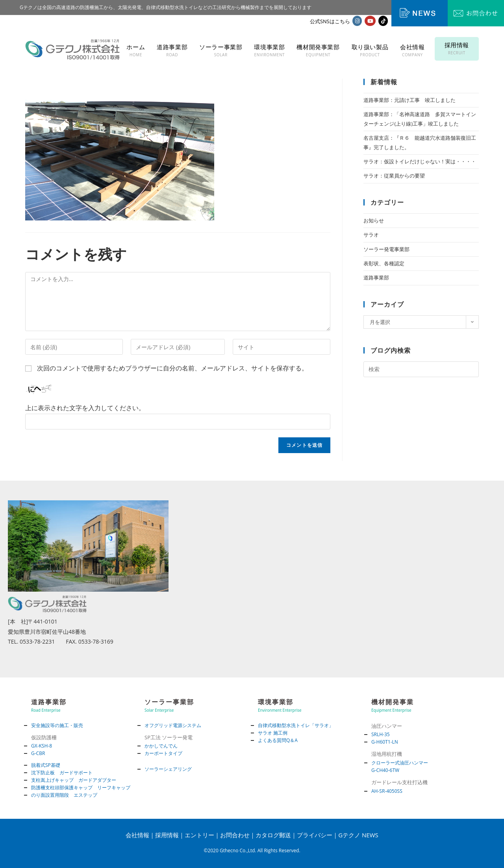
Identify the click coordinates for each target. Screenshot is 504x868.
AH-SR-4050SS (387, 791)
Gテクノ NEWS (358, 835)
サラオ (371, 235)
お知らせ (374, 220)
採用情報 (167, 835)
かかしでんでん (161, 746)
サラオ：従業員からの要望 (394, 176)
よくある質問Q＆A (278, 740)
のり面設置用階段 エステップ (64, 795)
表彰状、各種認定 (384, 263)
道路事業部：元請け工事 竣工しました (409, 100)
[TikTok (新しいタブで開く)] (383, 21)
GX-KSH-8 (42, 746)
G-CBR (38, 753)
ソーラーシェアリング (168, 769)
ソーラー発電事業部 (386, 249)
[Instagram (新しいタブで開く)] (357, 21)
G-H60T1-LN (385, 742)
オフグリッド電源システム (173, 725)
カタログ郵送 (273, 835)
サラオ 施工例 (273, 733)
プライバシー (315, 835)
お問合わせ (235, 835)
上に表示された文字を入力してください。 (85, 408)
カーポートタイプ (163, 753)
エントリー (199, 835)
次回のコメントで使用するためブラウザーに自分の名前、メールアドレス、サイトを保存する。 (172, 368)
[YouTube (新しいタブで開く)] (370, 21)
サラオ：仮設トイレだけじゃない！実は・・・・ (420, 161)
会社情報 (137, 835)
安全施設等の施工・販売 (57, 725)
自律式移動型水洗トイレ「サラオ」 (296, 725)
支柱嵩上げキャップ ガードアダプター (74, 780)
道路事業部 (376, 278)
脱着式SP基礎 (46, 765)
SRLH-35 (381, 734)
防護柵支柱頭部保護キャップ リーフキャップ (81, 787)
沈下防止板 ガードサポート (62, 773)
